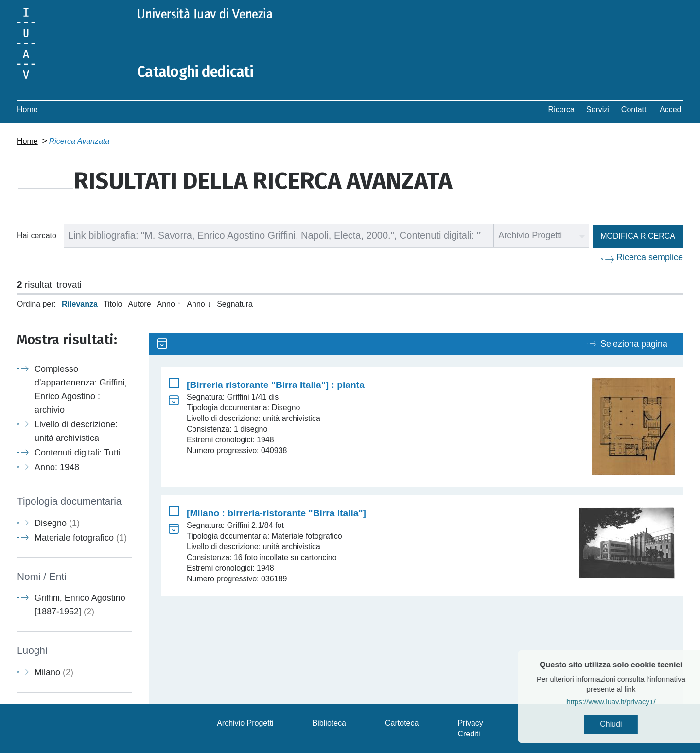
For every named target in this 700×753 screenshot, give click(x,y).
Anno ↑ (169, 304)
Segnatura (235, 304)
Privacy (470, 723)
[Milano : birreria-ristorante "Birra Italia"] (276, 513)
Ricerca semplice (650, 257)
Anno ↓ (199, 304)
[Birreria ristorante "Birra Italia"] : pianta (276, 385)
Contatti (635, 110)
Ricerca (561, 110)
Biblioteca (329, 723)
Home (27, 110)
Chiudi (630, 724)
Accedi (671, 110)
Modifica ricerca (638, 236)
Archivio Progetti (245, 723)
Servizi (598, 110)
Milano (54, 672)
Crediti (469, 734)
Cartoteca (402, 723)
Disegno (57, 523)
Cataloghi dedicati (195, 72)
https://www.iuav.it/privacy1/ (630, 702)
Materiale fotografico (81, 538)
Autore (139, 304)
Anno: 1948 (57, 467)
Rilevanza (80, 304)
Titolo (113, 304)
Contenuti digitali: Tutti (78, 453)
